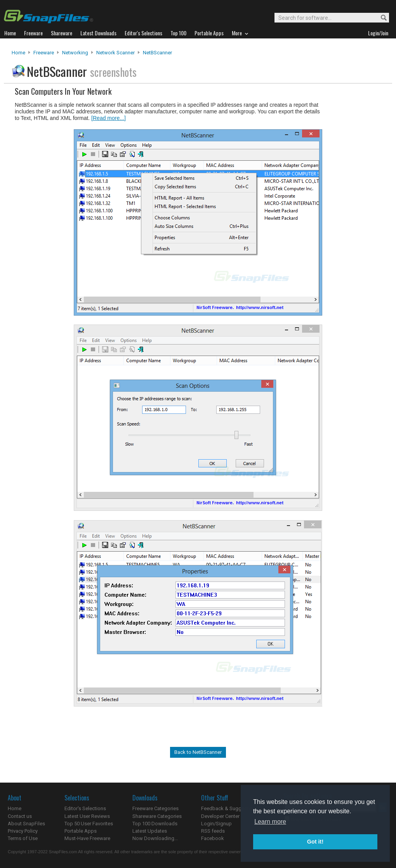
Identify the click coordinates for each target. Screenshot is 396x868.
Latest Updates (150, 831)
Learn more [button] (270, 822)
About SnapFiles (26, 824)
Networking (75, 53)
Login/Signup (216, 824)
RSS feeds (213, 831)
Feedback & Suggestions (230, 808)
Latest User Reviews (87, 816)
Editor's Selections (85, 808)
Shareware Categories (157, 816)
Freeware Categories (155, 808)
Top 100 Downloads (155, 824)
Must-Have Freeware (87, 838)
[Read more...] (109, 118)
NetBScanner (157, 53)
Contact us (20, 816)
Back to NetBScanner (198, 752)
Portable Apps (81, 831)
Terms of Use (23, 838)
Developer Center (220, 816)
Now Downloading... (155, 838)
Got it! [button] (315, 842)
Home (18, 53)
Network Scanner (115, 53)
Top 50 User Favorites (89, 824)
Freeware (44, 53)
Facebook (213, 838)
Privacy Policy (23, 831)
